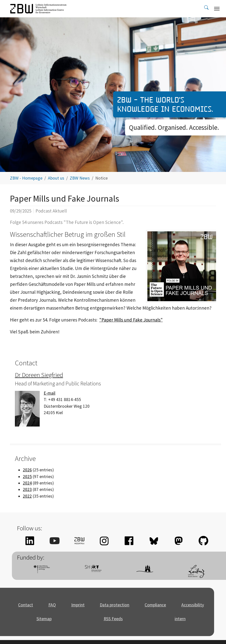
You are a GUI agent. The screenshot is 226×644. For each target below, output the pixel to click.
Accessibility (193, 605)
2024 (27, 483)
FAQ (52, 605)
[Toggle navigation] (217, 9)
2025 (27, 477)
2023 (27, 489)
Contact (26, 605)
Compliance (155, 605)
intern (180, 619)
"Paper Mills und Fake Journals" (131, 320)
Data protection (114, 605)
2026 (27, 470)
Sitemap (44, 619)
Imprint (78, 605)
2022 (27, 496)
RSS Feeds (113, 619)
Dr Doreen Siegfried (39, 375)
